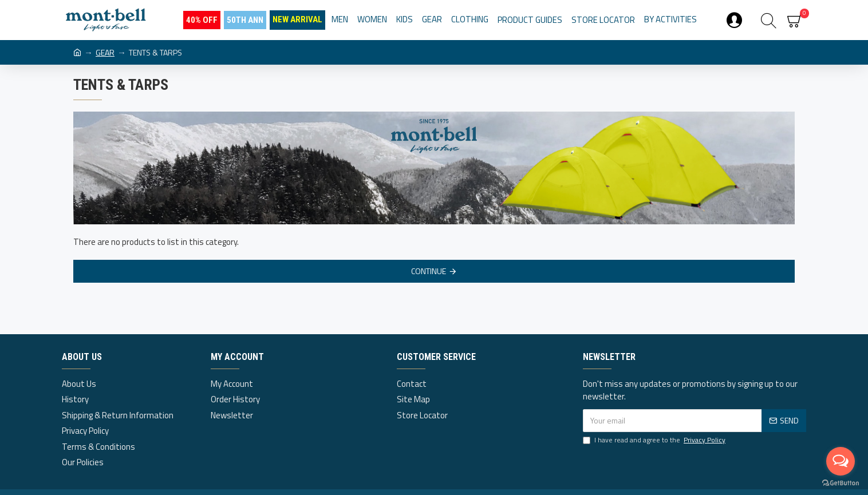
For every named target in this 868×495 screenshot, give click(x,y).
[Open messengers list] (841, 461)
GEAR (105, 52)
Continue (429, 271)
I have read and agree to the (655, 440)
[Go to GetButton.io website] (841, 483)
